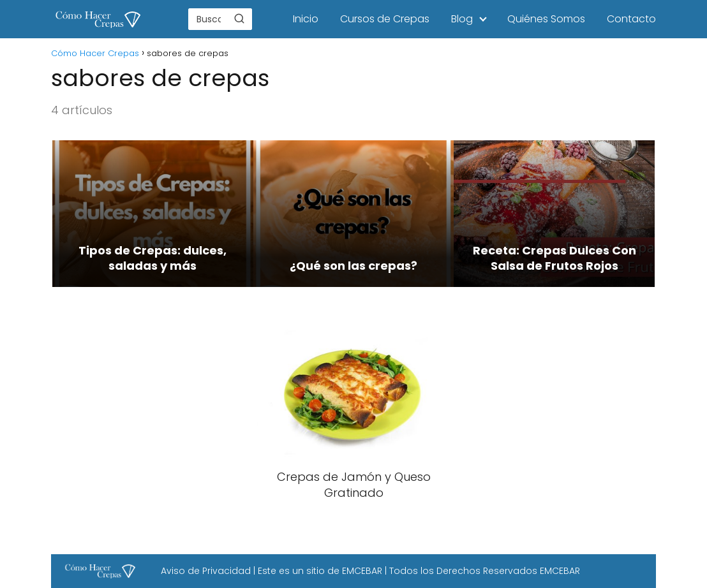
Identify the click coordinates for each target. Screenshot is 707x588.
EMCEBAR (362, 571)
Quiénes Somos (546, 19)
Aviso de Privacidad (206, 571)
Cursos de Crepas (385, 19)
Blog (462, 19)
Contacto (631, 19)
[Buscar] (239, 18)
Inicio (306, 19)
